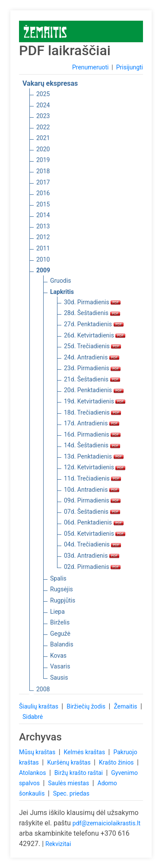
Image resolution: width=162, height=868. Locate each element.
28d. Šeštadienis (92, 313)
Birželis (60, 622)
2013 (43, 226)
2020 (43, 149)
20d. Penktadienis (94, 390)
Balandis (62, 644)
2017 (43, 182)
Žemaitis (126, 706)
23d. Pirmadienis (92, 368)
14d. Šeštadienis (92, 445)
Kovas (58, 656)
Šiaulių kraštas (39, 706)
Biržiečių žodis (87, 706)
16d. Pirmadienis (92, 434)
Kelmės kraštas (85, 752)
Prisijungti (130, 67)
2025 (43, 94)
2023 (43, 116)
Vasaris (60, 666)
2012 (43, 237)
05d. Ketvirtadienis (95, 534)
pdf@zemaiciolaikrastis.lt (106, 823)
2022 (43, 127)
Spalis (58, 578)
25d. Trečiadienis (92, 346)
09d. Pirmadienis (92, 500)
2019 (43, 160)
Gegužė (60, 634)
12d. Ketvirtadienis (95, 467)
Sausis (59, 678)
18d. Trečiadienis (92, 412)
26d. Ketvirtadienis (95, 335)
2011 (43, 248)
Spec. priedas (71, 793)
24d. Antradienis (92, 357)
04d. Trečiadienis (92, 544)
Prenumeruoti (90, 67)
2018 (43, 171)
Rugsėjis (62, 589)
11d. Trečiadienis (92, 478)
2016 (43, 193)
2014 (43, 215)
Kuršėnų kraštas (70, 762)
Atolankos (33, 773)
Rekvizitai (58, 844)
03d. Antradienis (92, 556)
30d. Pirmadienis (92, 302)
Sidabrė (33, 717)
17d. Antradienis (92, 423)
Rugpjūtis (63, 600)
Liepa (57, 612)
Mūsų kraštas (38, 752)
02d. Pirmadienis (92, 567)
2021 (43, 138)
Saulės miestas (69, 783)
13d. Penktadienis (94, 456)
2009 (43, 270)
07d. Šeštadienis (92, 512)
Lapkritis (62, 292)
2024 (43, 105)
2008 (43, 689)
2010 (43, 259)
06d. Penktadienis (94, 522)
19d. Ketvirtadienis (95, 401)
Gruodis (61, 281)
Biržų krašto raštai (79, 773)
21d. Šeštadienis (92, 379)
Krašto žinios (117, 762)
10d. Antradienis (92, 490)
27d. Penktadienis (94, 324)
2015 (43, 204)
